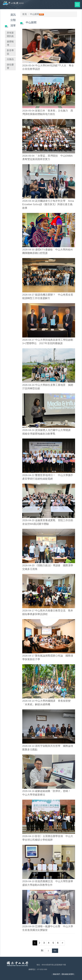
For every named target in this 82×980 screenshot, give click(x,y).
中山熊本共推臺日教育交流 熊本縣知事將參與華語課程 (48, 612)
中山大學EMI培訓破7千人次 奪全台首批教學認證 (48, 67)
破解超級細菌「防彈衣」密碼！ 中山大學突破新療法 (48, 793)
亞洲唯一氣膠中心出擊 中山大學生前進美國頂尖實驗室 (48, 928)
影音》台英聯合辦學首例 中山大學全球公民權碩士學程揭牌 (48, 838)
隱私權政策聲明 (68, 974)
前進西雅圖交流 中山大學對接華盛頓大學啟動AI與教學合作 (48, 883)
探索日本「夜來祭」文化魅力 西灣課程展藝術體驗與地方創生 (48, 112)
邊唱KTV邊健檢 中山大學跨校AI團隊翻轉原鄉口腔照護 (47, 251)
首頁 (25, 14)
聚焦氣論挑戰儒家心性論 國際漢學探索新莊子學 (48, 657)
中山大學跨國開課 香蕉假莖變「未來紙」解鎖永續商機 (46, 703)
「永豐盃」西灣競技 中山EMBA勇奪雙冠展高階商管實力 (47, 158)
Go (55, 951)
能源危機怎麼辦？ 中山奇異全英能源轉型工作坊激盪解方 (48, 296)
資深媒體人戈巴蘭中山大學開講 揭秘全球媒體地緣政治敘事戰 (48, 432)
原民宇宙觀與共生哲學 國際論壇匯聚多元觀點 (48, 748)
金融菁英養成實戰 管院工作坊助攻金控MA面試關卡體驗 (48, 522)
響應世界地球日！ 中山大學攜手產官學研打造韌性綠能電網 (48, 477)
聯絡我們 (56, 974)
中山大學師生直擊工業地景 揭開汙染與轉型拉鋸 (48, 387)
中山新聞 (35, 14)
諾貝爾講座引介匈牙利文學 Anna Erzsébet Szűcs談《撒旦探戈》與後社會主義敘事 (48, 204)
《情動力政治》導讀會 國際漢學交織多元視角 (48, 567)
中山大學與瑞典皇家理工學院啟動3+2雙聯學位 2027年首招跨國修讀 (48, 342)
